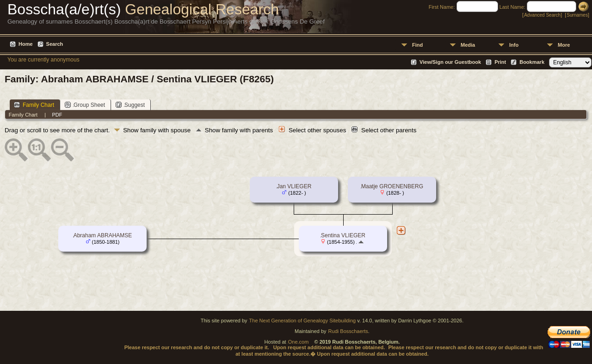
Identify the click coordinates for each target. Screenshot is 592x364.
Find (417, 45)
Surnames (577, 15)
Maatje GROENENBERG (392, 186)
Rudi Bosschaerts (348, 331)
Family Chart (34, 105)
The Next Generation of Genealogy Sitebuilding (303, 321)
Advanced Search (542, 15)
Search (55, 44)
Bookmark (532, 62)
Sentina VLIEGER (343, 235)
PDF (57, 115)
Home (26, 44)
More (564, 45)
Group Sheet (85, 105)
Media (468, 45)
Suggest (130, 105)
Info (514, 45)
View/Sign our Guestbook (450, 62)
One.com (299, 342)
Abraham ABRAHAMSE (103, 235)
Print (500, 62)
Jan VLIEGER (294, 186)
